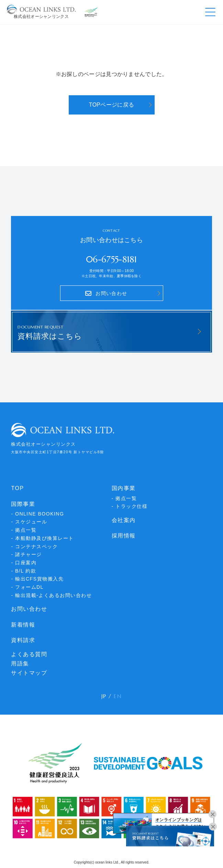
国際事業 (23, 504)
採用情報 (124, 536)
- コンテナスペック (34, 546)
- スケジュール (29, 522)
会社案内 (124, 520)
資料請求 (23, 640)
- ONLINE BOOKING (37, 514)
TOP (17, 488)
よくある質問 (29, 654)
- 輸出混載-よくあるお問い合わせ (51, 595)
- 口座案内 (24, 563)
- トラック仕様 (130, 506)
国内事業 (124, 488)
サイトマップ (29, 673)
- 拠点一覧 (24, 530)
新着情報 (23, 625)
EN (118, 696)
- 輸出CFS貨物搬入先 (37, 579)
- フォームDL (27, 587)
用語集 (20, 664)
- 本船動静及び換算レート (42, 538)
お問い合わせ (29, 609)
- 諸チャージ (26, 554)
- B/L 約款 (24, 571)
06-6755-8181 (111, 259)
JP (104, 696)
